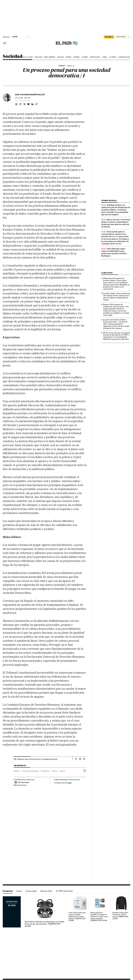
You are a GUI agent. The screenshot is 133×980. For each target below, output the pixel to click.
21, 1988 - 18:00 (23, 98)
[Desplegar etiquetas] (85, 771)
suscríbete (109, 37)
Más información (21, 785)
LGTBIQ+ (105, 57)
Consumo (76, 57)
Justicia (62, 771)
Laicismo (85, 57)
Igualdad (60, 57)
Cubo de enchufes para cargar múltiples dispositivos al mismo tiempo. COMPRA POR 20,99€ (77, 917)
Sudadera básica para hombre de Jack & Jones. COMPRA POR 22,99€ (120, 916)
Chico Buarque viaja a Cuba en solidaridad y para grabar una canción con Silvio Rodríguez (114, 252)
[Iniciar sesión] (123, 37)
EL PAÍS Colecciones (64, 891)
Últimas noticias (124, 57)
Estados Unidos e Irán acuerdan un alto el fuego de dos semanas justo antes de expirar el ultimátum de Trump (117, 297)
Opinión (17, 771)
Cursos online (31, 891)
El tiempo (113, 57)
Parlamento (45, 771)
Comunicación (95, 57)
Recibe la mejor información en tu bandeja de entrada (37, 759)
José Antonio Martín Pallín (30, 95)
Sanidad (68, 57)
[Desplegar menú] (5, 43)
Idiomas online (46, 891)
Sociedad (12, 56)
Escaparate (8, 891)
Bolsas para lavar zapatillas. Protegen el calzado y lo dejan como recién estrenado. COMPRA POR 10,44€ (99, 917)
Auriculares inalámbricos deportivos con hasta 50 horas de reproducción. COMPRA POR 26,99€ (44, 924)
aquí (70, 783)
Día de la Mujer (27, 57)
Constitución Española (30, 771)
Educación (39, 57)
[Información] (74, 66)
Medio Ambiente (50, 57)
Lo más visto (107, 273)
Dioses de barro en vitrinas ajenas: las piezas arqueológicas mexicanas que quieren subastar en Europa (116, 223)
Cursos (19, 891)
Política (54, 771)
